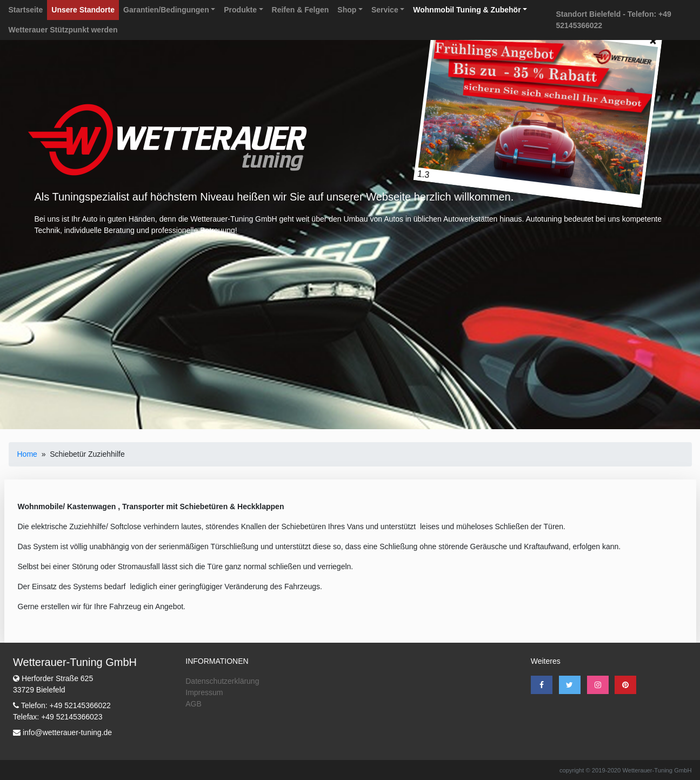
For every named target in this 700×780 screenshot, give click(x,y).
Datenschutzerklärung (222, 681)
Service (385, 10)
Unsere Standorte (83, 10)
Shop (347, 10)
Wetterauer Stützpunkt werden (63, 30)
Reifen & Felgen (301, 10)
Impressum (204, 692)
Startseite (26, 10)
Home (27, 454)
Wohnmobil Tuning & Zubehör (467, 10)
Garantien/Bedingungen (166, 10)
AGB (194, 704)
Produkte (240, 10)
